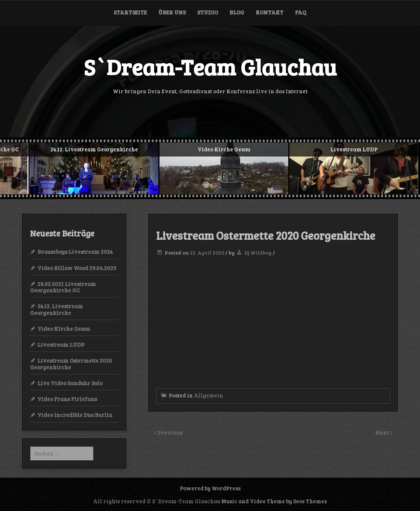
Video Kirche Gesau (64, 329)
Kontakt (270, 12)
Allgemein (209, 395)
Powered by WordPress (210, 488)
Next (383, 432)
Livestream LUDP (61, 344)
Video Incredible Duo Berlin (75, 415)
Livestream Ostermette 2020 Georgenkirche (71, 364)
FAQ (300, 12)
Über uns (172, 12)
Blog (237, 12)
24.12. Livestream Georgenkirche (56, 309)
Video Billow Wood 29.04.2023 (77, 268)
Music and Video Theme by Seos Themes (274, 501)
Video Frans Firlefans (67, 399)
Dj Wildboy (258, 253)
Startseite (130, 12)
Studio (208, 12)
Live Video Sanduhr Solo (70, 383)
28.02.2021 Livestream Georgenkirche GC (63, 287)
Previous (170, 432)
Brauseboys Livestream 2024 (75, 252)
